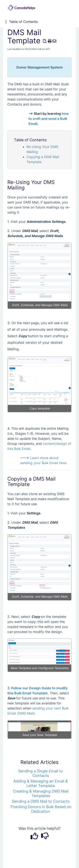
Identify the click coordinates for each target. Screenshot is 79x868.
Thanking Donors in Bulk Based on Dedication (41, 809)
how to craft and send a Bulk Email (49, 119)
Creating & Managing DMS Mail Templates (41, 793)
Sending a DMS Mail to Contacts (41, 801)
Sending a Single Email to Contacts (41, 773)
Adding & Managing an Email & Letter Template (41, 783)
